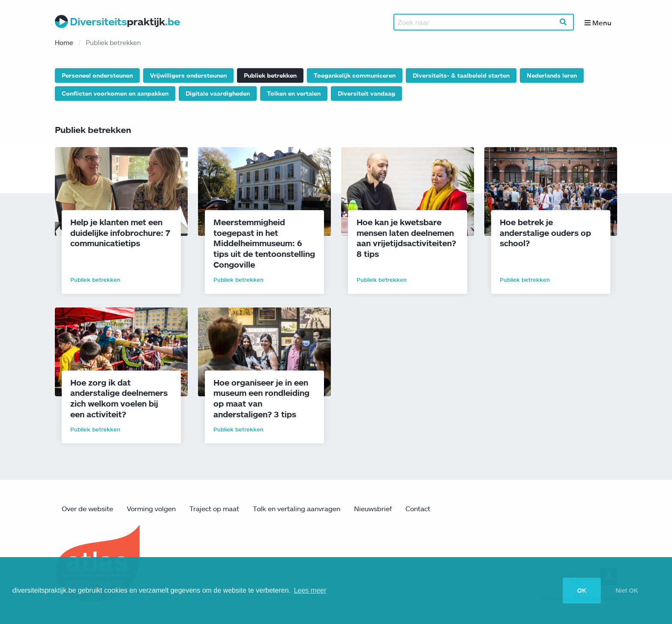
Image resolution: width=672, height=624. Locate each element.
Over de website (87, 509)
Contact (418, 509)
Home (64, 43)
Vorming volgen (151, 509)
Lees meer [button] (310, 590)
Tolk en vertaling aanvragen (297, 509)
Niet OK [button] (627, 591)
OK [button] (582, 591)
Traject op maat (214, 509)
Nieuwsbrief (373, 509)
